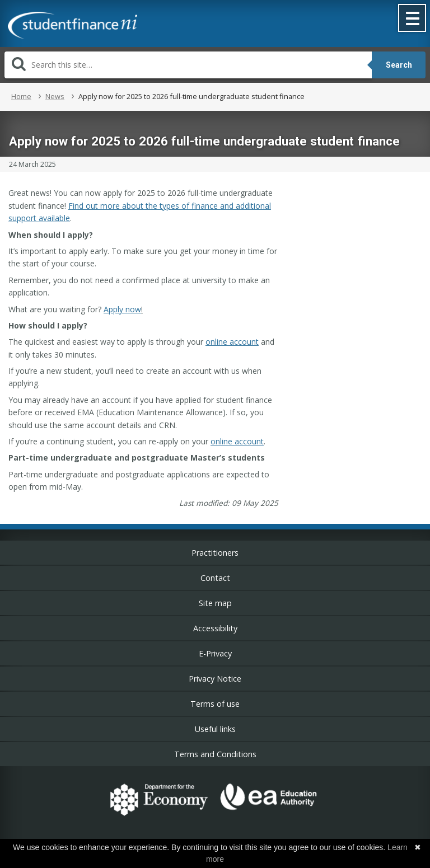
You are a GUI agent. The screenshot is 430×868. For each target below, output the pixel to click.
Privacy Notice (215, 679)
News (55, 96)
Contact (215, 578)
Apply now (122, 309)
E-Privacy (215, 653)
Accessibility (215, 628)
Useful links (215, 729)
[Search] (188, 65)
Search (399, 65)
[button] (413, 19)
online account (232, 342)
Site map (215, 603)
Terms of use (215, 704)
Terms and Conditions (215, 754)
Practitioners (215, 553)
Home (21, 96)
